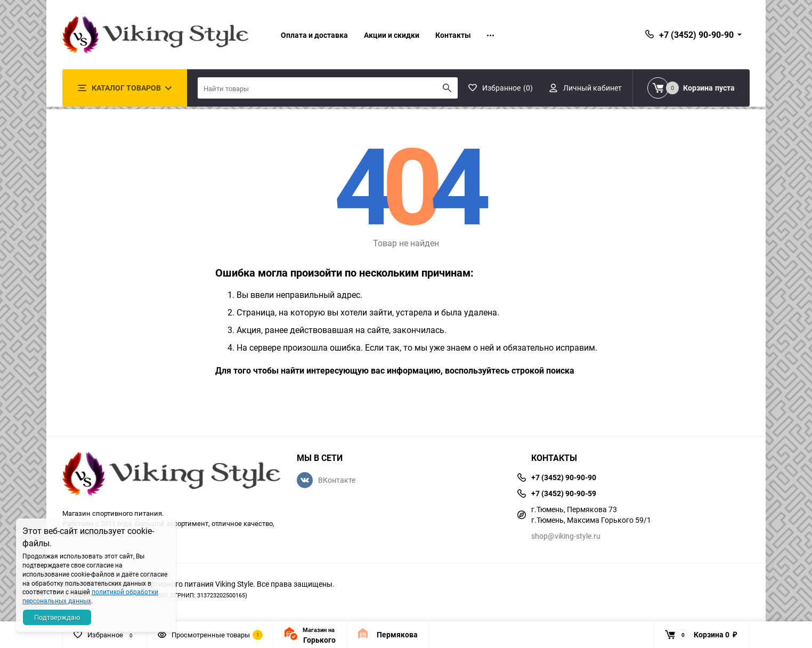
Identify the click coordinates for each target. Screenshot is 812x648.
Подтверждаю (57, 617)
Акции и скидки (392, 35)
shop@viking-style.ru (566, 536)
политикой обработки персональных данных (90, 596)
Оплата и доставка (314, 35)
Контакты (453, 35)
